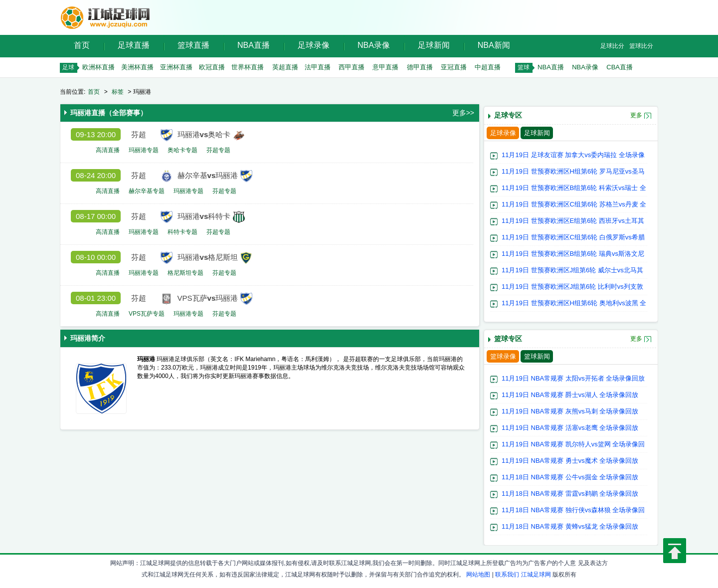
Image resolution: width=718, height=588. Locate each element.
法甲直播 (318, 67)
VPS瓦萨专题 (147, 314)
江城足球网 (536, 575)
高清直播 (108, 150)
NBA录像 (374, 45)
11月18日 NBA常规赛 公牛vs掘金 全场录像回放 (570, 477)
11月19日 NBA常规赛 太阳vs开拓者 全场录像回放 (573, 378)
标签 (118, 92)
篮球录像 (503, 356)
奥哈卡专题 (182, 150)
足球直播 (134, 45)
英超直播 (285, 67)
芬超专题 (218, 150)
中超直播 (488, 67)
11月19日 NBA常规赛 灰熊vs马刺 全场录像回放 (570, 411)
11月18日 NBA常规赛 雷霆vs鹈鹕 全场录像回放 (570, 493)
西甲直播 (352, 67)
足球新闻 (434, 45)
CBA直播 (620, 67)
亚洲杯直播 (176, 67)
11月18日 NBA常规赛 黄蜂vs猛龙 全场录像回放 (570, 526)
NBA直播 (254, 45)
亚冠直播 (454, 67)
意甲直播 (385, 67)
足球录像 (314, 45)
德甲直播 (420, 67)
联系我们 (507, 575)
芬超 (139, 134)
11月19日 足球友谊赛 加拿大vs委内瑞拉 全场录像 (573, 155)
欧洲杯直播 (98, 67)
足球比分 (612, 46)
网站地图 (478, 575)
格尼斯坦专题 (185, 273)
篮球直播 (193, 45)
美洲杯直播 (137, 67)
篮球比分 (641, 46)
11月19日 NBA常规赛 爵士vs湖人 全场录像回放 (570, 395)
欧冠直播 (212, 67)
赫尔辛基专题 (147, 191)
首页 (82, 45)
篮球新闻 (537, 356)
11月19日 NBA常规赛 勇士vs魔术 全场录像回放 (570, 461)
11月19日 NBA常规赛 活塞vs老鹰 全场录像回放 (570, 428)
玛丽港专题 (144, 150)
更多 (636, 115)
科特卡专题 (182, 232)
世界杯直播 (248, 67)
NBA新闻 (494, 45)
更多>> (463, 113)
